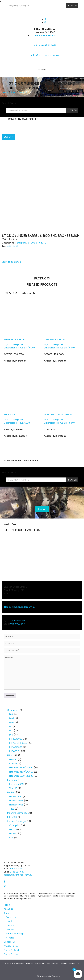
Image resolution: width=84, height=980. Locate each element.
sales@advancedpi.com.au (45, 55)
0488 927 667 (18, 624)
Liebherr (11, 792)
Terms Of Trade (12, 950)
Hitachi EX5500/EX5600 (21, 776)
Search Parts (9, 103)
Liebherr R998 (16, 805)
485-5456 (13, 246)
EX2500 (13, 764)
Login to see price (11, 262)
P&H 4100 (12, 817)
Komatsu (12, 780)
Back (9, 137)
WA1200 (13, 788)
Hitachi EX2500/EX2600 (21, 768)
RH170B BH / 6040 (37, 243)
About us (8, 909)
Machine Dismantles (18, 813)
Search (72, 6)
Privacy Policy (11, 946)
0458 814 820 (19, 620)
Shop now (42, 509)
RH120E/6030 (23, 423)
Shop (13, 92)
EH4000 (13, 759)
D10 (11, 714)
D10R (12, 718)
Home (5, 92)
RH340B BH (15, 751)
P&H (11, 838)
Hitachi (11, 755)
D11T (11, 735)
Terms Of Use (11, 954)
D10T (12, 722)
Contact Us (10, 942)
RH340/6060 (16, 747)
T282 (12, 809)
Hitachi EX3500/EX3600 (21, 772)
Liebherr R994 (16, 801)
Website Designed (68, 963)
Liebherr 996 (16, 797)
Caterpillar (24, 92)
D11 (11, 727)
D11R (11, 731)
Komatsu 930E (17, 784)
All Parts (10, 938)
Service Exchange (17, 821)
